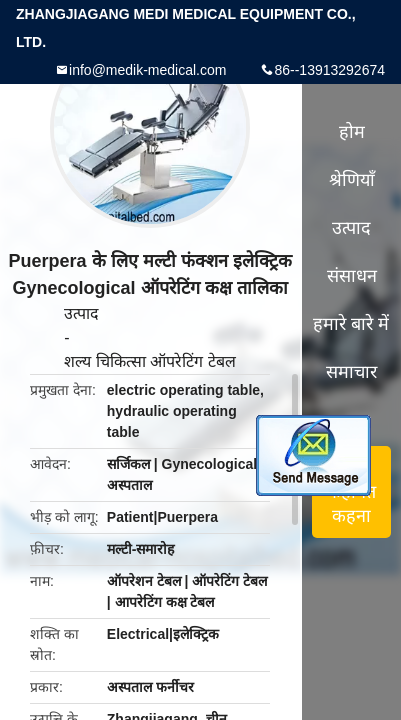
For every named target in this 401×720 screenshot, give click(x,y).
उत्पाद (81, 313)
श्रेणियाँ (352, 180)
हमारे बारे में (351, 324)
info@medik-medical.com (147, 70)
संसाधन (352, 276)
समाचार (351, 372)
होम (352, 132)
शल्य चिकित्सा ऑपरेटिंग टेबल (149, 361)
